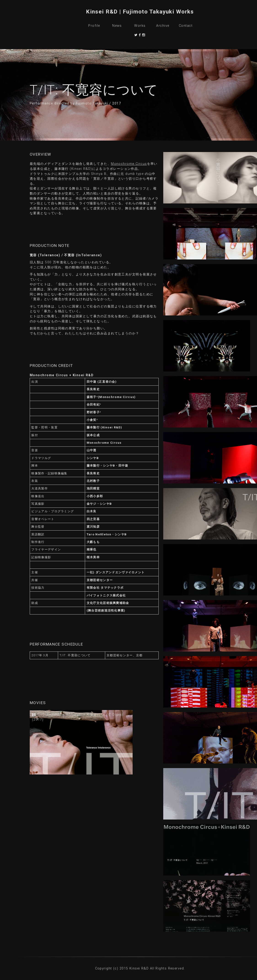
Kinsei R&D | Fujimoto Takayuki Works (140, 12)
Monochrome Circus (129, 164)
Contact (186, 26)
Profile (94, 26)
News (117, 26)
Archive (163, 26)
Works (140, 26)
